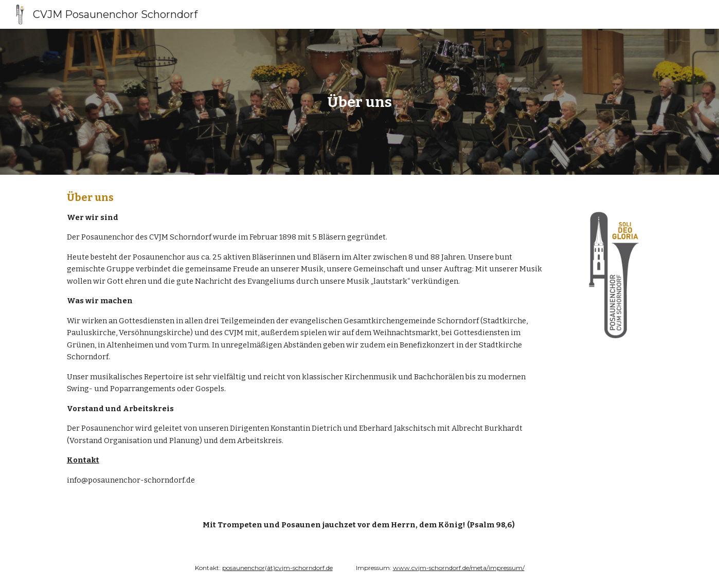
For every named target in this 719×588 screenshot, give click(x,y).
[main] (359, 102)
